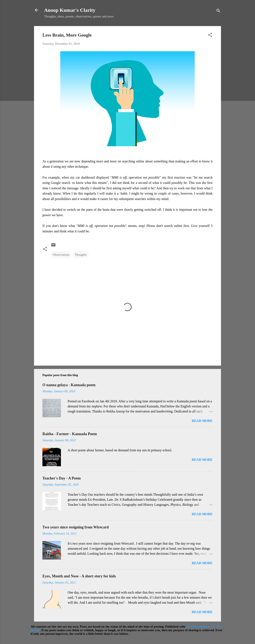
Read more (202, 421)
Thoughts (81, 255)
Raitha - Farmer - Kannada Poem (70, 434)
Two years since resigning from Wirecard (76, 527)
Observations (61, 255)
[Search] (218, 11)
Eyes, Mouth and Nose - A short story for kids (79, 576)
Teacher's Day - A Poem (62, 478)
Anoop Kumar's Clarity (70, 10)
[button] (210, 36)
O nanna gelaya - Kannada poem (69, 385)
